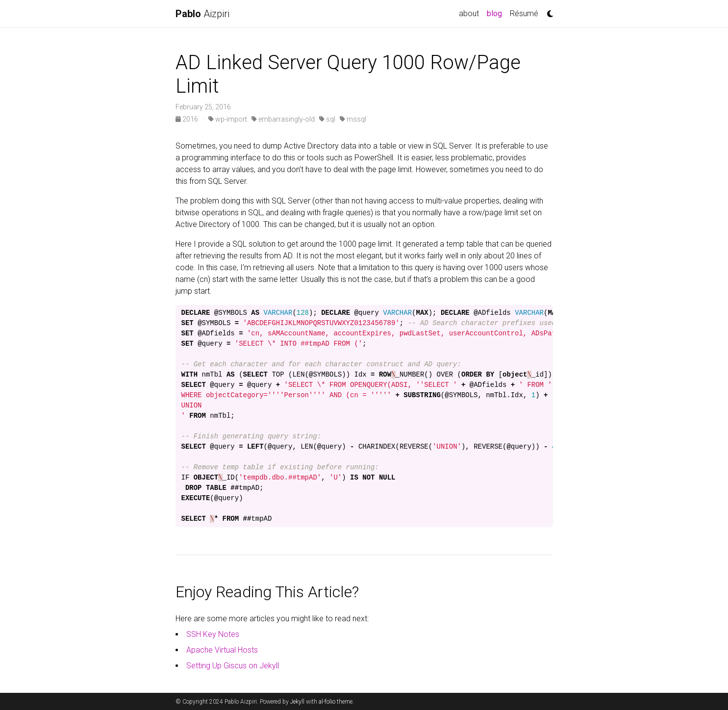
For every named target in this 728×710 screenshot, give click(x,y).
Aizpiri (202, 14)
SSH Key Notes (213, 634)
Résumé (524, 13)
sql (327, 119)
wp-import (228, 119)
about (469, 13)
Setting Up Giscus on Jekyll (233, 666)
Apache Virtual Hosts (222, 650)
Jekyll (297, 702)
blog (496, 13)
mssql (353, 119)
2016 (188, 119)
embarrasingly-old (283, 119)
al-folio (327, 702)
